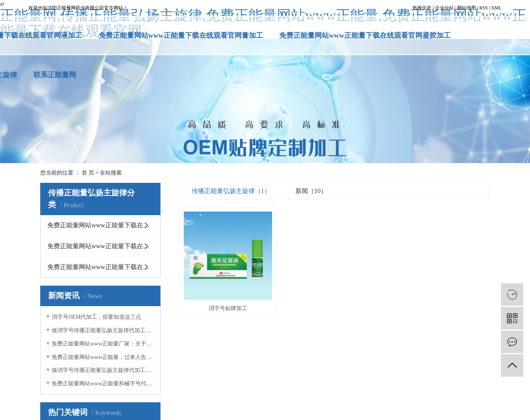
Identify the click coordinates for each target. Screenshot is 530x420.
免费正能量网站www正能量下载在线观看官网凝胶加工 (365, 35)
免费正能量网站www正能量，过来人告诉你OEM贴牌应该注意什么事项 (103, 357)
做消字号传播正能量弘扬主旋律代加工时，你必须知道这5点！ (103, 370)
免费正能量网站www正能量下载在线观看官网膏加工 (181, 35)
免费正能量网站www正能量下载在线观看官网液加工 (104, 267)
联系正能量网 (55, 75)
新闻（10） (311, 191)
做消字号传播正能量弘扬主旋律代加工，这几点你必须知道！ (103, 330)
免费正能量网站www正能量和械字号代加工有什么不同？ (103, 384)
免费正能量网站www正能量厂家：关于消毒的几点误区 (103, 344)
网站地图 (467, 8)
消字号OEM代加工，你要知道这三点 (96, 317)
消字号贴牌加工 (228, 309)
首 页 (88, 173)
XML (496, 8)
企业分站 (444, 8)
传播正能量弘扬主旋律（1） (231, 191)
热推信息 (422, 8)
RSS (484, 8)
